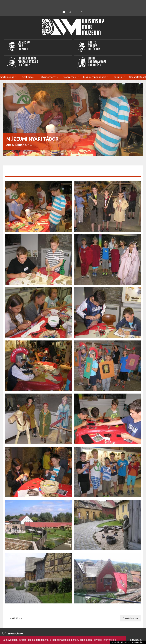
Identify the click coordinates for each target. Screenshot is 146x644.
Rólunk (120, 77)
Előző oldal (130, 618)
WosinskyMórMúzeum (18, 47)
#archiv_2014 (16, 618)
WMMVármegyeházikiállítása (91, 63)
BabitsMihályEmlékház (89, 47)
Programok (71, 77)
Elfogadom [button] (136, 640)
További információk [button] (105, 640)
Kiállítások (30, 77)
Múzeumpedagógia (97, 77)
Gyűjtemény (50, 77)
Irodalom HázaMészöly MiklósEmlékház (22, 63)
